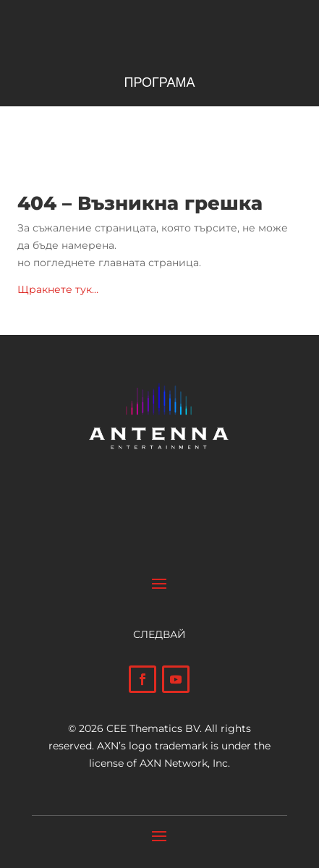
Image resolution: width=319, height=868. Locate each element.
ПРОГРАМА (159, 84)
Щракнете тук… (58, 289)
